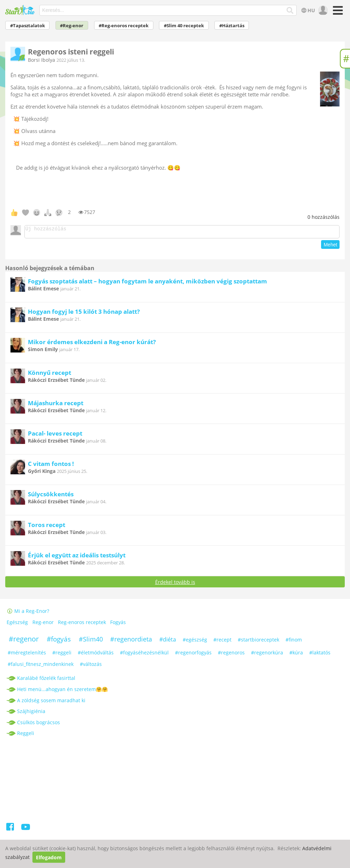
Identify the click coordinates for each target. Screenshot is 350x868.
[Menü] (337, 13)
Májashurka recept (56, 405)
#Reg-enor (72, 26)
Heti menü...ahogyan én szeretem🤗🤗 (62, 691)
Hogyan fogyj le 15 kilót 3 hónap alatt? (84, 314)
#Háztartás (232, 26)
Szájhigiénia (31, 713)
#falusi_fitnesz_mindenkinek (41, 666)
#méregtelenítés (27, 655)
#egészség (195, 642)
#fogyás (59, 641)
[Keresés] (290, 10)
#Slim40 (91, 641)
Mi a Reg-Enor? (28, 613)
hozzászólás (324, 217)
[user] (322, 10)
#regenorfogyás (193, 655)
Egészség (17, 625)
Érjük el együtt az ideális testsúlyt (77, 557)
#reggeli (62, 655)
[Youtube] (26, 830)
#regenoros (231, 655)
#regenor (24, 641)
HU (308, 10)
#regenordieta (131, 641)
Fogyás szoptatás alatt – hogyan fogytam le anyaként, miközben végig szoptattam (147, 283)
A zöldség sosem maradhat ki (51, 702)
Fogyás (118, 625)
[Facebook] (11, 830)
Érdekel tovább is (175, 584)
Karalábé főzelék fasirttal (46, 680)
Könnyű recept (50, 375)
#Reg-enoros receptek (124, 26)
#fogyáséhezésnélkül (144, 655)
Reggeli (26, 735)
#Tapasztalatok (28, 26)
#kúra (296, 655)
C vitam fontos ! (51, 466)
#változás (91, 666)
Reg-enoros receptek (82, 625)
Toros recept (47, 527)
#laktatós (320, 655)
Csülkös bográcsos (39, 724)
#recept (222, 642)
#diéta (168, 641)
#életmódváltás (96, 655)
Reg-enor (43, 625)
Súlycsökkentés (51, 496)
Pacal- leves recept (55, 435)
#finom (294, 642)
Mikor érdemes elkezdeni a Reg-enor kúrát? (92, 344)
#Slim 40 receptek (184, 26)
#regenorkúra (267, 655)
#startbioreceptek (258, 642)
